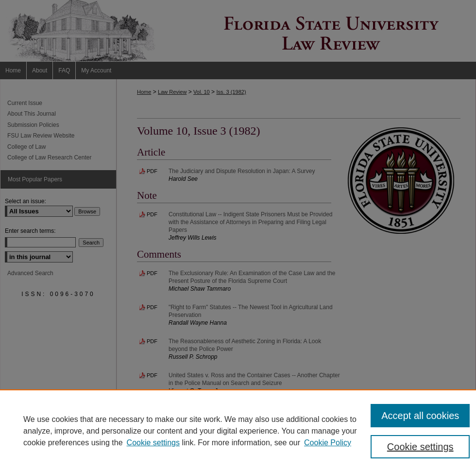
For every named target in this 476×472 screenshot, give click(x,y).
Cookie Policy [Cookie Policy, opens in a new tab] (328, 443)
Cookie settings (153, 443)
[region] (238, 431)
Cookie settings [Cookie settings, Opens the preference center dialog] (420, 447)
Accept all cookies (420, 416)
